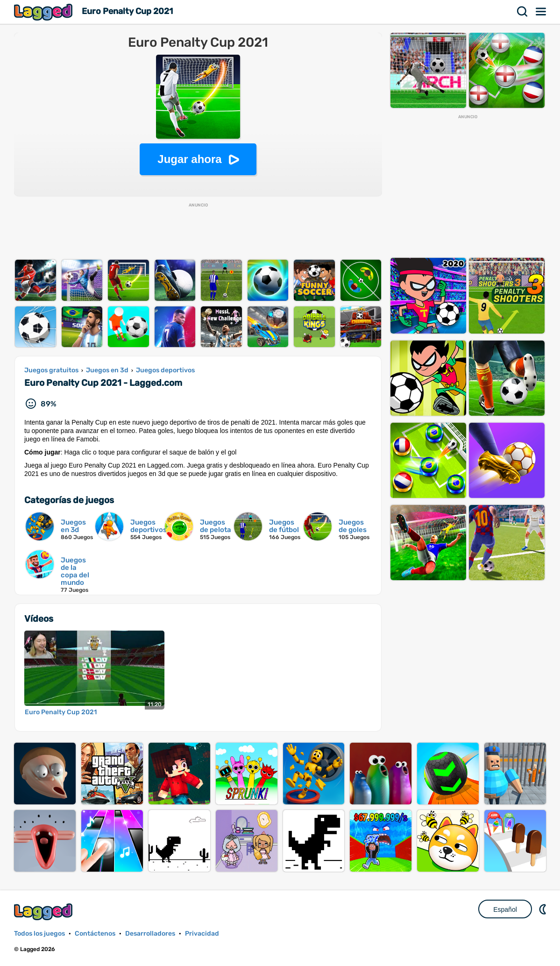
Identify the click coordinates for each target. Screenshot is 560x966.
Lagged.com (44, 912)
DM (544, 909)
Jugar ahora (189, 159)
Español (505, 909)
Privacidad (202, 934)
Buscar (523, 12)
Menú (541, 12)
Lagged (44, 12)
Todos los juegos (39, 934)
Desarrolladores (150, 934)
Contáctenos (95, 934)
